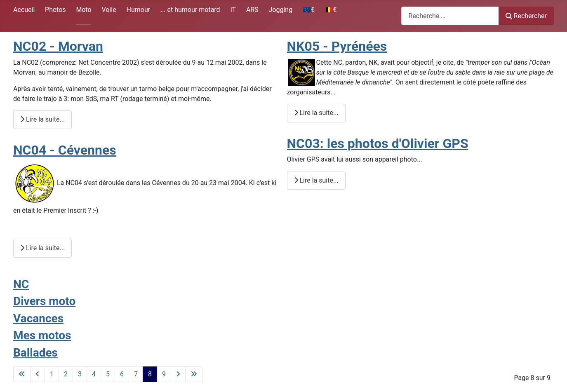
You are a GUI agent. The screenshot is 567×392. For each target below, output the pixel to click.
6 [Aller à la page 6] (122, 374)
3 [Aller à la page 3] (80, 374)
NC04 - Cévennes (65, 150)
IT (233, 10)
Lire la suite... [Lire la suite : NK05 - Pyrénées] (316, 113)
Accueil (24, 10)
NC (21, 284)
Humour (138, 10)
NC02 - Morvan (58, 46)
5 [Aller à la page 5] (108, 374)
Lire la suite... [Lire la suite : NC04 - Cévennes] (42, 248)
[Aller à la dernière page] (194, 374)
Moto (84, 10)
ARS (252, 10)
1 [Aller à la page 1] (52, 374)
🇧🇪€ (331, 10)
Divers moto (44, 301)
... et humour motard (190, 10)
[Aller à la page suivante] (178, 374)
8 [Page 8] (150, 374)
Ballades (35, 353)
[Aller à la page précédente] (38, 374)
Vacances (38, 318)
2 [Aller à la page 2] (66, 374)
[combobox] (450, 16)
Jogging (280, 10)
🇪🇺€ (309, 10)
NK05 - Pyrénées (337, 46)
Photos (55, 10)
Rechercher (526, 16)
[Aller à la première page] (22, 374)
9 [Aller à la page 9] (164, 374)
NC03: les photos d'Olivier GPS (378, 143)
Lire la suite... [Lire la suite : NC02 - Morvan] (42, 119)
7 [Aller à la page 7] (136, 374)
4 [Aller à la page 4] (94, 374)
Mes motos (42, 335)
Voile (109, 10)
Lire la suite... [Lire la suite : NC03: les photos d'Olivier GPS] (316, 180)
